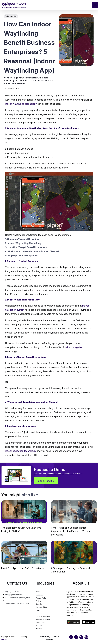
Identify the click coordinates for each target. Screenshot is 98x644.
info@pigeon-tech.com (14, 595)
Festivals (39, 601)
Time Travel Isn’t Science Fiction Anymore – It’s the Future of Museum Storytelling (71, 531)
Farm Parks (40, 614)
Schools (39, 626)
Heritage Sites (41, 607)
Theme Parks (41, 598)
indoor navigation (74, 348)
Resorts (39, 604)
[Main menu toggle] (95, 5)
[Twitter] (81, 637)
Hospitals (39, 629)
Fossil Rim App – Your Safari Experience (23, 568)
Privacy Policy (45, 637)
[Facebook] (76, 637)
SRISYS (4, 640)
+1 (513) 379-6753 (12, 592)
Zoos (38, 592)
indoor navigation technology (21, 451)
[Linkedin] (71, 637)
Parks (38, 610)
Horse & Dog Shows (44, 617)
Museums (39, 595)
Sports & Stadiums (43, 620)
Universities (40, 623)
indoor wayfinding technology (21, 104)
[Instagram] (86, 637)
